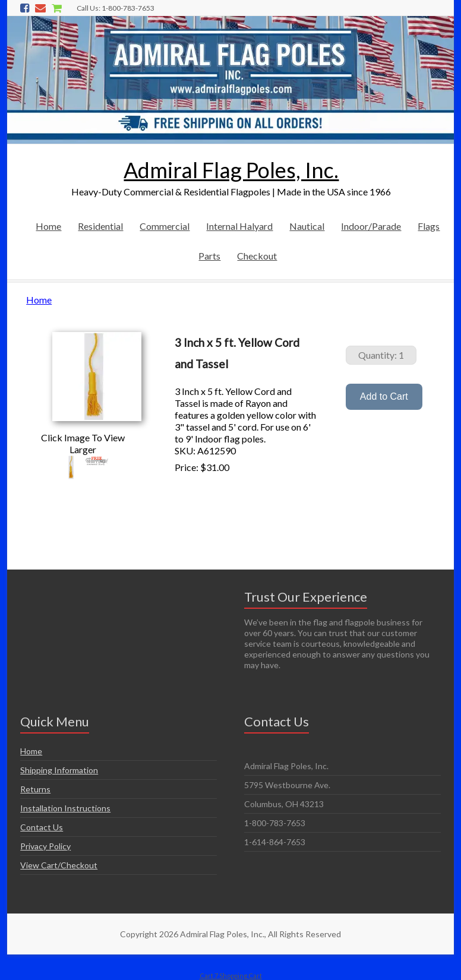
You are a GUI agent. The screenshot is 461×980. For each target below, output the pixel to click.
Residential (100, 226)
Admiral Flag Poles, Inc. (231, 170)
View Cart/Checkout (59, 865)
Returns (35, 789)
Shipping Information (59, 770)
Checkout (257, 256)
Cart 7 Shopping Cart (231, 976)
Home (48, 226)
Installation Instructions (65, 808)
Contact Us (42, 827)
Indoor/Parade (371, 226)
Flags (429, 226)
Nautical (307, 226)
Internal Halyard (239, 226)
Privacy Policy (45, 846)
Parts (209, 256)
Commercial (165, 226)
